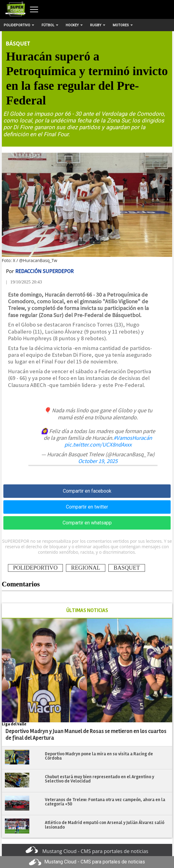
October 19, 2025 (98, 461)
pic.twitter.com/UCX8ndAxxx (98, 445)
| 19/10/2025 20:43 (24, 282)
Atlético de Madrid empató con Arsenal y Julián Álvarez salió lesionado (105, 825)
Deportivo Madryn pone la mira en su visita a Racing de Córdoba (99, 756)
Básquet (18, 43)
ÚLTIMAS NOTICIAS (87, 610)
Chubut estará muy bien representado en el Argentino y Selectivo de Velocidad (100, 779)
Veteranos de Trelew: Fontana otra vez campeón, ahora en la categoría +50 (105, 802)
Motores (123, 25)
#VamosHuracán (133, 438)
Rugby (98, 25)
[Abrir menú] (34, 9)
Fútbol (50, 25)
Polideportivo (19, 25)
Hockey (74, 25)
